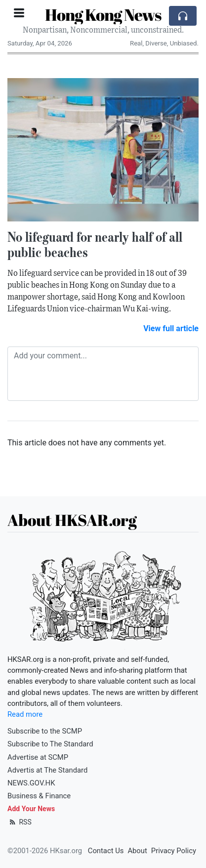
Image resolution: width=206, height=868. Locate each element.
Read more (25, 714)
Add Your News (31, 809)
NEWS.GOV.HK (31, 783)
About (137, 851)
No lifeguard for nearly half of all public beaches (95, 244)
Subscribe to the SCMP (45, 731)
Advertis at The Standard (47, 770)
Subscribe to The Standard (50, 744)
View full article (171, 328)
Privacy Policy (174, 851)
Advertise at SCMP (38, 757)
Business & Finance (39, 796)
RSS (20, 822)
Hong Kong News (103, 15)
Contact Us (106, 851)
